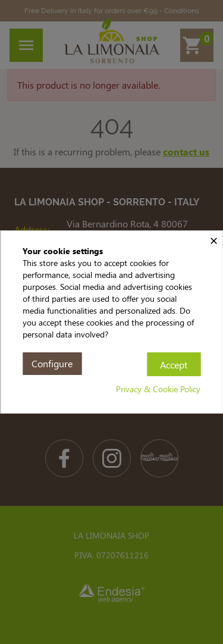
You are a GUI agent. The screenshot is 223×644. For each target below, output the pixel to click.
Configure (52, 363)
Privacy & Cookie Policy (158, 389)
